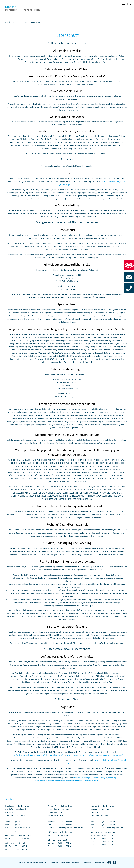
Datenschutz (87, 862)
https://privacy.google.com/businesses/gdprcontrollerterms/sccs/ (95, 755)
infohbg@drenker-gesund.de (71, 828)
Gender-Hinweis (99, 862)
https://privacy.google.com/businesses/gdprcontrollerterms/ (37, 755)
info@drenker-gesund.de (113, 828)
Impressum (76, 862)
